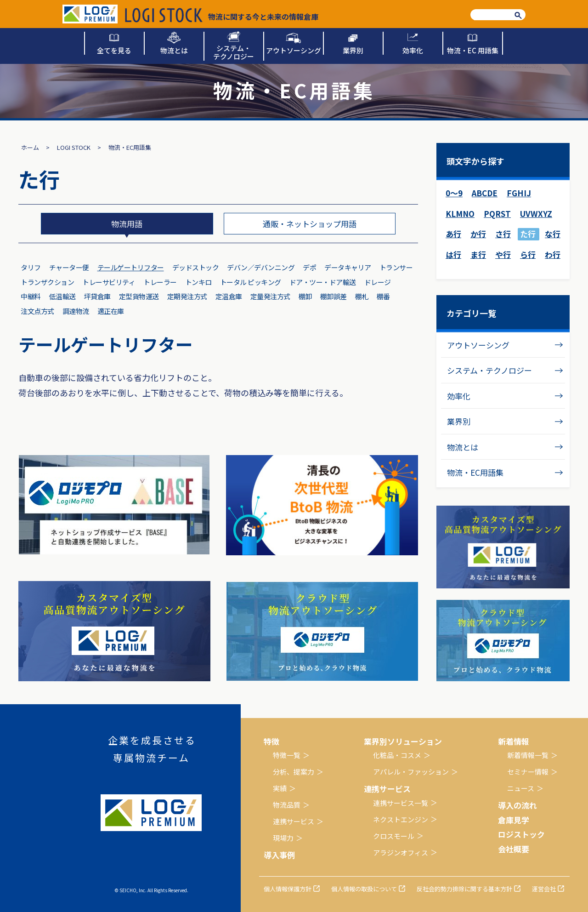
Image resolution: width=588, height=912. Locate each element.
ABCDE (485, 193)
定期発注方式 (187, 296)
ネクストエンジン (401, 819)
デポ (309, 267)
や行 (503, 254)
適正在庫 (111, 311)
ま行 (478, 254)
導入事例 (279, 855)
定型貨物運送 (139, 296)
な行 (553, 234)
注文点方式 (37, 311)
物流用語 (127, 224)
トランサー (396, 267)
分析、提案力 (294, 772)
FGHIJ (519, 193)
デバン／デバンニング (261, 267)
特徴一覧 (287, 755)
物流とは (463, 447)
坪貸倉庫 (97, 296)
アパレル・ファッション (411, 772)
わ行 (553, 254)
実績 (280, 788)
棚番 (383, 296)
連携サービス (294, 821)
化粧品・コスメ (397, 755)
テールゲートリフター (131, 267)
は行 (453, 254)
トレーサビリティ (109, 282)
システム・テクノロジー (489, 370)
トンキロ (198, 282)
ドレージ (378, 282)
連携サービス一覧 (401, 803)
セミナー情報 (528, 772)
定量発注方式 (270, 296)
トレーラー (160, 282)
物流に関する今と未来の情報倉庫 (222, 15)
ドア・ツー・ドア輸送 (323, 282)
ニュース (521, 788)
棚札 (362, 296)
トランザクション (47, 282)
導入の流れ (517, 805)
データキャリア (348, 267)
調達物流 (76, 311)
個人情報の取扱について (364, 889)
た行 (528, 234)
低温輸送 (62, 296)
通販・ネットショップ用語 (310, 224)
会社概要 (514, 849)
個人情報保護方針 (288, 889)
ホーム (30, 147)
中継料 (31, 296)
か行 (478, 234)
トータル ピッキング (251, 282)
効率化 (459, 396)
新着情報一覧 (528, 755)
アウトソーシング (478, 345)
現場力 (283, 838)
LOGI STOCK (74, 147)
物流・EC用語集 (475, 472)
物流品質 (287, 805)
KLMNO (460, 214)
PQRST (497, 214)
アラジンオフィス (401, 852)
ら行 (528, 254)
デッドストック (196, 267)
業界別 (459, 421)
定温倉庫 (229, 296)
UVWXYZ (536, 214)
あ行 (453, 234)
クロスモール (394, 836)
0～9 (454, 193)
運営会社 (544, 889)
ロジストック (521, 834)
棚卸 (305, 296)
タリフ (31, 267)
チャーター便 (69, 267)
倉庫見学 (514, 820)
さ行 (503, 234)
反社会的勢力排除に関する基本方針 (464, 889)
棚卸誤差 (334, 296)
